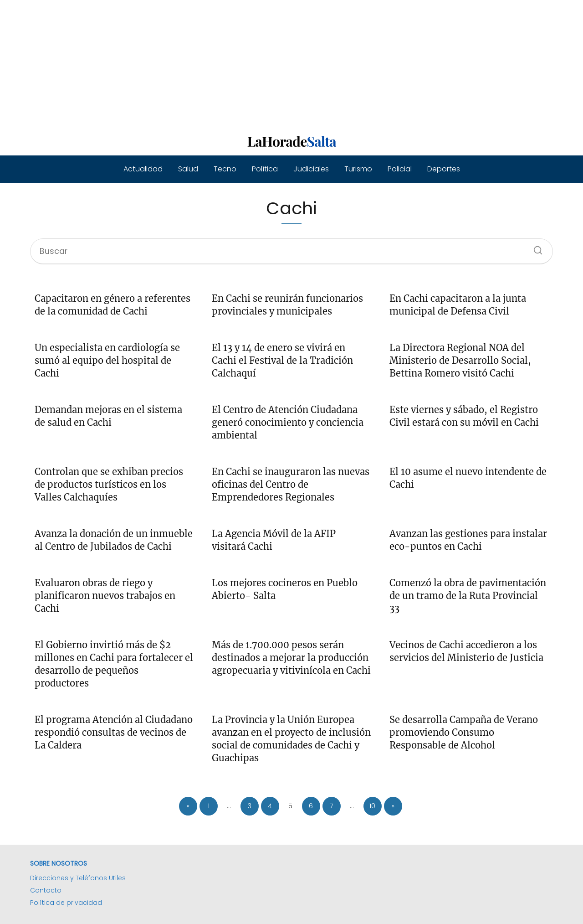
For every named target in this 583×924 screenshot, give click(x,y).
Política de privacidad (66, 903)
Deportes (444, 169)
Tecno (225, 169)
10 (372, 806)
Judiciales (311, 169)
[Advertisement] (273, 64)
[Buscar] (535, 248)
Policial (400, 169)
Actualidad (143, 169)
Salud (188, 169)
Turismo (358, 169)
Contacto (46, 890)
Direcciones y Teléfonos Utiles (78, 878)
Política (265, 169)
